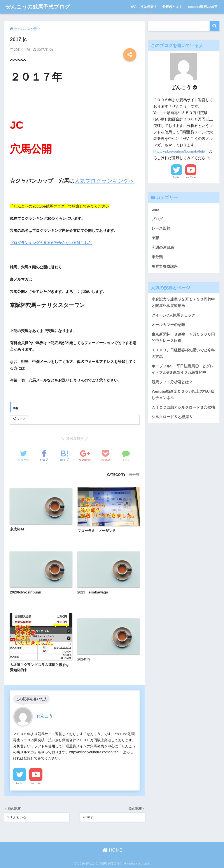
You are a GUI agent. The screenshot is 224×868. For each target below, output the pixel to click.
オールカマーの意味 (168, 325)
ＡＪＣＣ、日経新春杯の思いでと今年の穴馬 (183, 353)
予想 (155, 238)
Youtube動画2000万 (202, 7)
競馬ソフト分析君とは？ (172, 382)
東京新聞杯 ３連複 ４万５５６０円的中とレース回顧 (183, 338)
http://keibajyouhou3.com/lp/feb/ (179, 151)
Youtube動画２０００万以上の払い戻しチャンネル (183, 395)
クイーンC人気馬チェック (173, 315)
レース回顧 (161, 228)
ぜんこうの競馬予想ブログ (38, 7)
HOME (112, 850)
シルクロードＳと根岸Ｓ (172, 417)
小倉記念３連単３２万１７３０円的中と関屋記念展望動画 (183, 303)
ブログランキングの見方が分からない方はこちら (51, 243)
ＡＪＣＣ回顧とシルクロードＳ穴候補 (183, 408)
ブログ (157, 219)
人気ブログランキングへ (104, 181)
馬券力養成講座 (165, 267)
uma (155, 209)
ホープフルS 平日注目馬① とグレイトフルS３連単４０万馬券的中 (183, 369)
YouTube (36, 783)
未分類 (134, 475)
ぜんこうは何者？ (144, 7)
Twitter (20, 783)
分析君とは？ (172, 7)
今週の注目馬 (163, 247)
